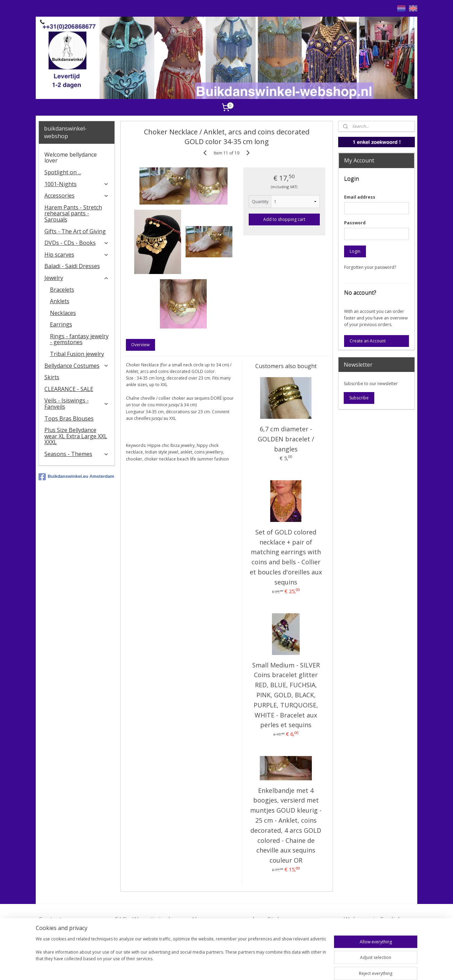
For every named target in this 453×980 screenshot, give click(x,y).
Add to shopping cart (284, 219)
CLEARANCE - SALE (69, 389)
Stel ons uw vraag (294, 919)
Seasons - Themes (77, 454)
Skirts (52, 377)
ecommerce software (272, 967)
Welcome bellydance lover (71, 158)
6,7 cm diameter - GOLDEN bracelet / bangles (286, 439)
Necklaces (63, 313)
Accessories (77, 196)
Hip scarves (77, 255)
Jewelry (77, 278)
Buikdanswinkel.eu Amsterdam (76, 477)
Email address (360, 197)
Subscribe (359, 398)
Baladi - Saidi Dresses (72, 266)
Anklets (60, 301)
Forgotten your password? (370, 267)
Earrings (61, 324)
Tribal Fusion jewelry (77, 354)
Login (355, 251)
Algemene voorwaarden (226, 919)
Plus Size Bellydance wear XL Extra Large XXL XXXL (76, 436)
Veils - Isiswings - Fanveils (77, 404)
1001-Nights (77, 184)
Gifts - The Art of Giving (75, 231)
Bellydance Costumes (77, 366)
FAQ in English (365, 930)
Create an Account (368, 341)
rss (244, 967)
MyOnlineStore (333, 967)
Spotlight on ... (63, 172)
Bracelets (62, 290)
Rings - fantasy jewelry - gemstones (79, 339)
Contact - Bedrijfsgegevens (64, 924)
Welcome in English (373, 919)
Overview (140, 345)
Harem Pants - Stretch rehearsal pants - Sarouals (73, 213)
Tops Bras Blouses (69, 418)
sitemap (230, 967)
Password (355, 223)
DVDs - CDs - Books (77, 243)
